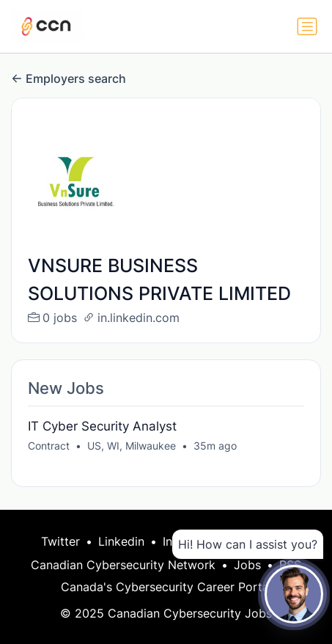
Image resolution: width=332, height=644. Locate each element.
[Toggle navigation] (307, 26)
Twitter (60, 541)
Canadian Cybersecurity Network (123, 565)
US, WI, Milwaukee (132, 446)
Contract (49, 446)
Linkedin (121, 541)
